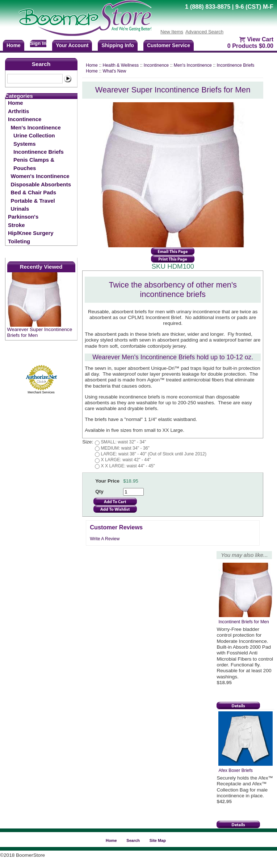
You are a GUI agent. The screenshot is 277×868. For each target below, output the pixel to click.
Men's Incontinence (36, 127)
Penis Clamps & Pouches (34, 164)
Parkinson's (23, 217)
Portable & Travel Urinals (33, 205)
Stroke (16, 225)
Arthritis (18, 111)
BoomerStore (85, 18)
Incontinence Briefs (39, 152)
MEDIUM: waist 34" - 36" (125, 448)
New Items (172, 32)
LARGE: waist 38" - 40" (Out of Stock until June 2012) (154, 454)
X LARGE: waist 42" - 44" (126, 460)
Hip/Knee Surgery (31, 233)
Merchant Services (41, 392)
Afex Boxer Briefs (236, 770)
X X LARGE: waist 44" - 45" (128, 466)
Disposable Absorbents (41, 184)
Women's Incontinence (40, 176)
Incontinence (25, 119)
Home (16, 103)
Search (41, 64)
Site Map (158, 840)
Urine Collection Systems (34, 139)
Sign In (38, 43)
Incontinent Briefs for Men (244, 622)
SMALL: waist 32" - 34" (123, 442)
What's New (114, 71)
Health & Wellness (121, 65)
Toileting (19, 241)
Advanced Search (204, 32)
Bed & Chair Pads (33, 192)
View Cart (260, 39)
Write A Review (105, 539)
